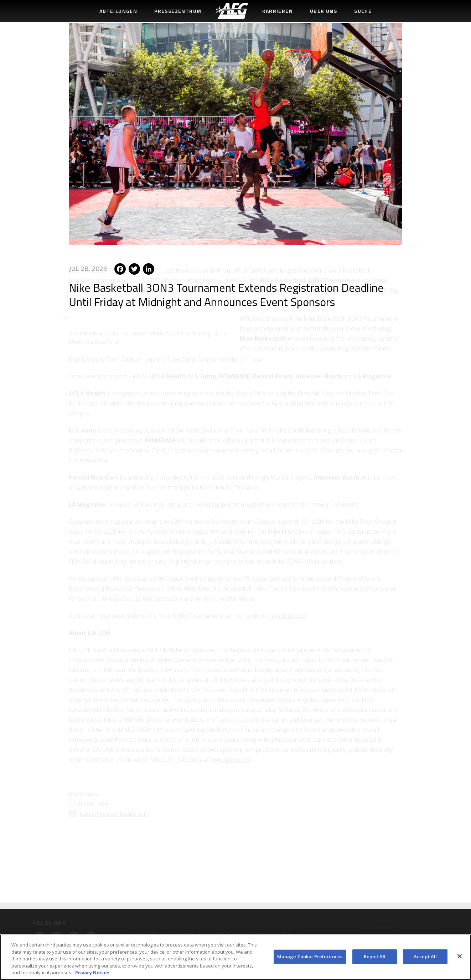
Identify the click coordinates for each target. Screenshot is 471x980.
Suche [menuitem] (363, 11)
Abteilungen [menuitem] (118, 11)
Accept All (425, 956)
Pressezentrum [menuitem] (178, 11)
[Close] (460, 956)
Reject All (375, 956)
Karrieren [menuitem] (278, 11)
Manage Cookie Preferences (310, 956)
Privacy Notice (92, 973)
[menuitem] (232, 11)
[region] (235, 957)
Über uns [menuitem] (324, 11)
